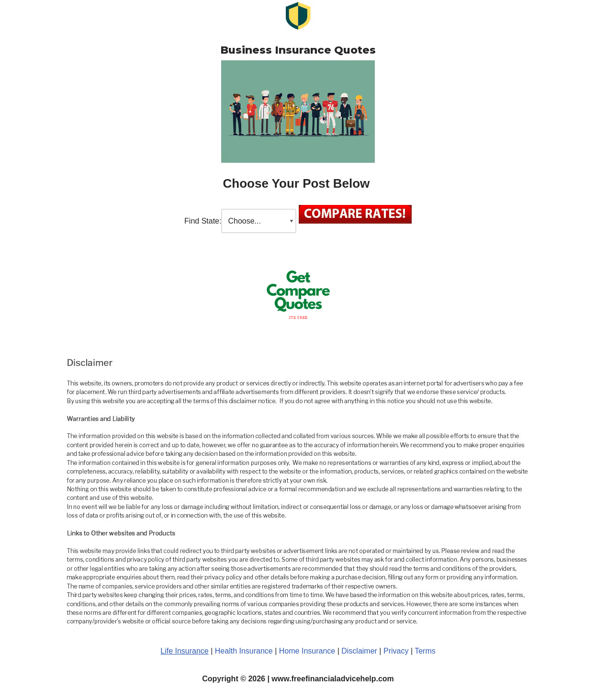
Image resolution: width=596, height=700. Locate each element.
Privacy (397, 651)
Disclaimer (359, 651)
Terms (425, 651)
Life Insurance (185, 651)
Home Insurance (307, 651)
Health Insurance (244, 651)
